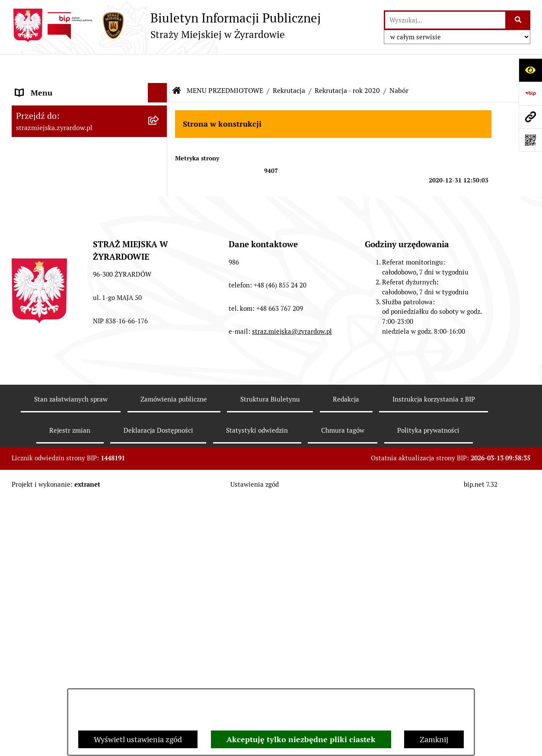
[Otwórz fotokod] (530, 140)
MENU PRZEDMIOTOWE (58, 211)
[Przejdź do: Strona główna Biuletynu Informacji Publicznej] (177, 65)
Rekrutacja (289, 65)
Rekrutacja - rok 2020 (347, 65)
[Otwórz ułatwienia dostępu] (530, 70)
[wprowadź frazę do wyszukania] (445, 20)
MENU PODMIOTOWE (54, 86)
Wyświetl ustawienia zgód (138, 739)
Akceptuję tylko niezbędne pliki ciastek (301, 739)
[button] (159, 86)
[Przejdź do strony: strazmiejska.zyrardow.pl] (530, 117)
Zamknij (434, 739)
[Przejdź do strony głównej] (166, 26)
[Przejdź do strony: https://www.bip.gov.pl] (530, 93)
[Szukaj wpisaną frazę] (518, 20)
